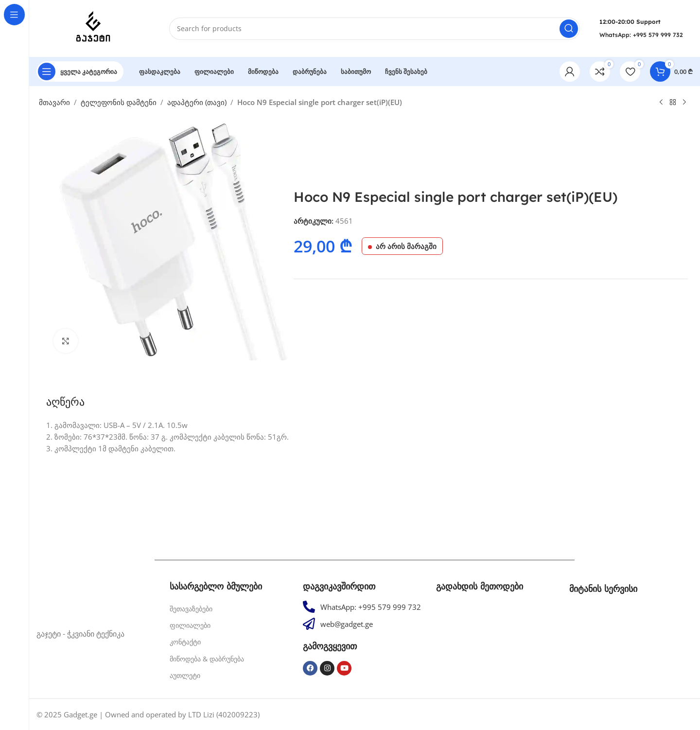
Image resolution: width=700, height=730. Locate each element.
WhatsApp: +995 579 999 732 (641, 35)
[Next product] (684, 103)
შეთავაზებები (191, 609)
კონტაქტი (185, 642)
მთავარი (54, 102)
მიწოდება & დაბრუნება (207, 659)
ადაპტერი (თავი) (197, 102)
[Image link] (98, 599)
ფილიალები (190, 625)
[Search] (375, 29)
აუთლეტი (185, 675)
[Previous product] (661, 103)
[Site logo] (93, 28)
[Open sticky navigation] (80, 71)
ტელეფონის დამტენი (119, 102)
